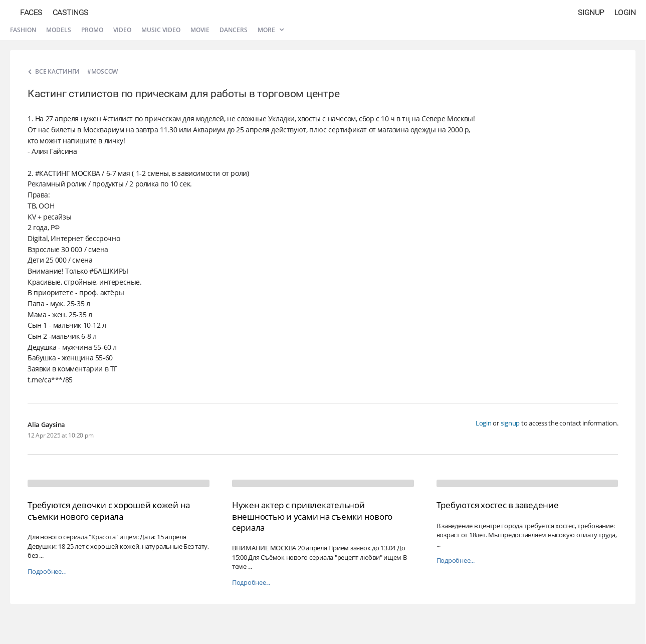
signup (510, 423)
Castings (71, 12)
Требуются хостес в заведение (498, 505)
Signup (591, 12)
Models (59, 30)
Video (122, 30)
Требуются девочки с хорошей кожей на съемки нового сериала (109, 510)
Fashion (23, 30)
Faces (31, 12)
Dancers (234, 30)
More (271, 30)
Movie (200, 30)
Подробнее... (47, 572)
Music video (161, 30)
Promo (92, 30)
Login (625, 12)
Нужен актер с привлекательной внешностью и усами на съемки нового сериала (312, 516)
